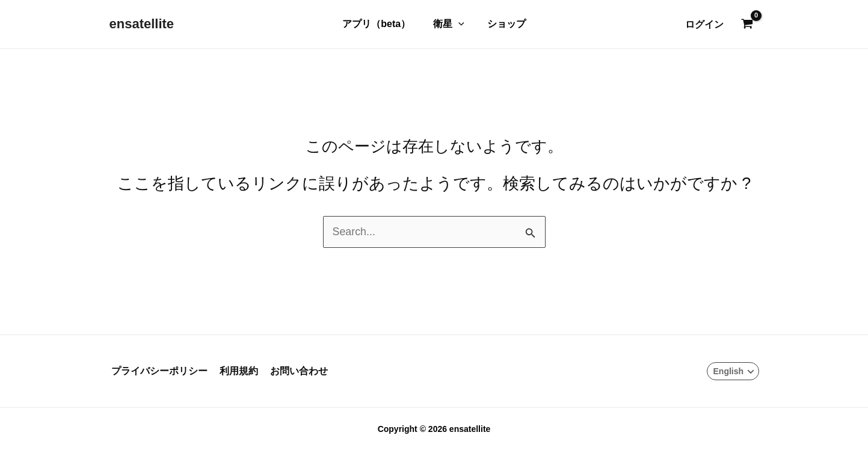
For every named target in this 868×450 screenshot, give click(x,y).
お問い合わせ (292, 371)
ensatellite (142, 24)
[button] (458, 24)
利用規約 (235, 371)
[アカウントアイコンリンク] (704, 24)
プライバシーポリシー (158, 371)
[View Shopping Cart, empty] (747, 25)
